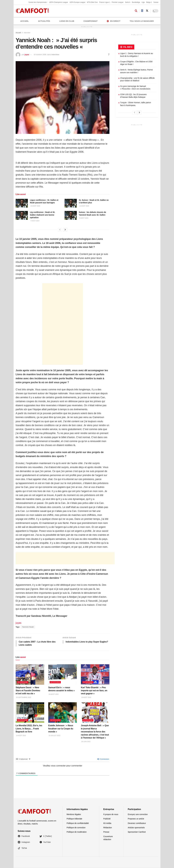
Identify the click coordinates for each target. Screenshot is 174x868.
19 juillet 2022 (54, 736)
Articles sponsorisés (136, 828)
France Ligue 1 (105, 2)
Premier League (118, 2)
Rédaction (108, 828)
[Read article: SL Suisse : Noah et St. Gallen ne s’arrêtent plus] (71, 203)
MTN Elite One (92, 2)
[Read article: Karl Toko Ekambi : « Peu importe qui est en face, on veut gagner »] (95, 675)
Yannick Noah (28, 627)
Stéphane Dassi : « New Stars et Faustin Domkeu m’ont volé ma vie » (28, 691)
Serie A (128, 2)
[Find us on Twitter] (147, 11)
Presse (106, 832)
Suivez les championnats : (38, 2)
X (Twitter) (46, 836)
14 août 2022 (21, 736)
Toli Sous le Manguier (142, 21)
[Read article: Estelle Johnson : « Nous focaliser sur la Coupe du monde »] (63, 713)
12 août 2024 (84, 206)
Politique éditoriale (74, 819)
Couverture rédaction (108, 838)
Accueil (24, 21)
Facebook (24, 836)
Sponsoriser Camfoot (137, 832)
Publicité (107, 819)
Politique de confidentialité (78, 823)
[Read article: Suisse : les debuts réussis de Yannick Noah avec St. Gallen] (71, 215)
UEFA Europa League (77, 2)
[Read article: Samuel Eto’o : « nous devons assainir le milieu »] (63, 675)
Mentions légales (74, 814)
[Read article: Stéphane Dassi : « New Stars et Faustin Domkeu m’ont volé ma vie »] (30, 675)
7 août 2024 (35, 221)
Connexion (103, 759)
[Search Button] (136, 11)
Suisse (156, 2)
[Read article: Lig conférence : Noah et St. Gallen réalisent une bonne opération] (22, 215)
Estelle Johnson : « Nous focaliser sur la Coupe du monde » (61, 729)
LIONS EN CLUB (67, 21)
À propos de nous (111, 814)
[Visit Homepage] (33, 11)
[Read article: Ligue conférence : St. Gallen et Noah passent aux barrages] (22, 203)
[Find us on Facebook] (142, 11)
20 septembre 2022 (23, 698)
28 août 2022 (53, 695)
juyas (27, 55)
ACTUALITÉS (44, 21)
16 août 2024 (35, 206)
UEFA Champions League (58, 2)
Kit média (107, 823)
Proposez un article (136, 819)
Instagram (24, 842)
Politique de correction (76, 828)
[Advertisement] (63, 324)
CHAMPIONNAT (91, 21)
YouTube (45, 842)
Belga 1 (149, 2)
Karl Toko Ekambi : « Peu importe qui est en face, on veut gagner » (94, 691)
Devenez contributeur (137, 823)
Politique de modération (77, 832)
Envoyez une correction (138, 814)
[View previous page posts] (60, 230)
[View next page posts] (65, 230)
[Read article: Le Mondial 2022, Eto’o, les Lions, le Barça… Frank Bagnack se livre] (30, 713)
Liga (143, 2)
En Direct (114, 21)
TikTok (22, 848)
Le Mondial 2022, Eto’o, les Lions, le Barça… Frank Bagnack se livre (29, 729)
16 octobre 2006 (40, 55)
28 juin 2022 (86, 742)
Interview (27, 33)
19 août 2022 (86, 698)
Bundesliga (136, 2)
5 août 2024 (84, 218)
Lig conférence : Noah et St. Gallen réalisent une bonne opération (42, 215)
